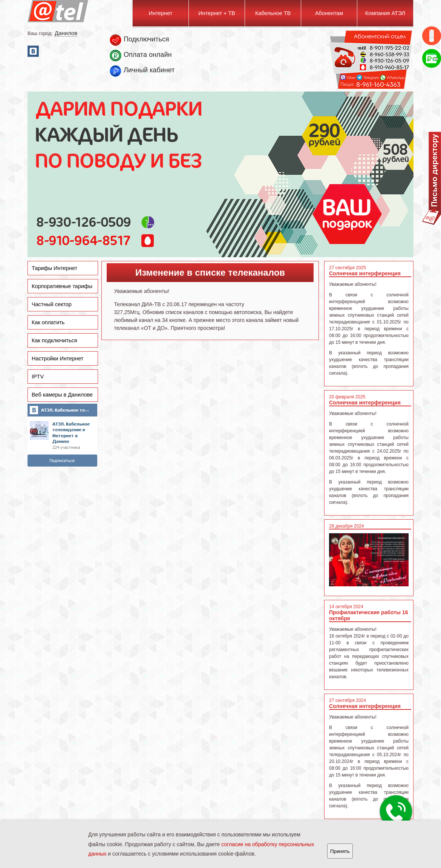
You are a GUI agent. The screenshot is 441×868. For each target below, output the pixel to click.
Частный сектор (52, 304)
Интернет (161, 13)
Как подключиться (54, 340)
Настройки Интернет (57, 358)
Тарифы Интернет (54, 268)
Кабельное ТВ (273, 13)
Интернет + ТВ (217, 13)
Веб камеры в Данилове (62, 395)
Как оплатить (48, 322)
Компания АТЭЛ (385, 13)
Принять (340, 851)
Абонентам (329, 13)
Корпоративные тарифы (62, 286)
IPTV (38, 377)
